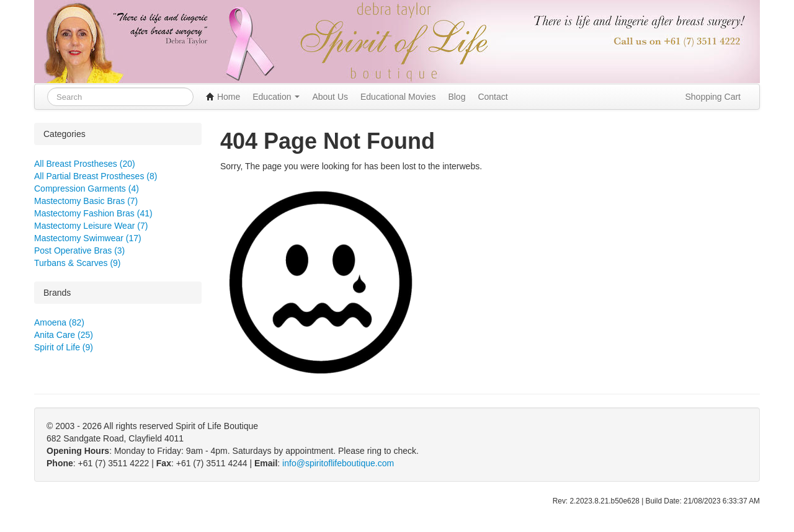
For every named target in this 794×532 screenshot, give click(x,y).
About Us (330, 97)
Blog (457, 97)
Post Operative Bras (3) (79, 250)
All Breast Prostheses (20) (85, 164)
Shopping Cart (713, 97)
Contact (493, 97)
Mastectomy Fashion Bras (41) (93, 213)
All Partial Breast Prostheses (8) (96, 176)
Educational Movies (398, 97)
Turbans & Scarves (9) (78, 263)
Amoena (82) (59, 322)
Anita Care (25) (64, 335)
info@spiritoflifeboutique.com (338, 463)
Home (223, 97)
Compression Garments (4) (87, 188)
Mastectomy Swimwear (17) (88, 238)
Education (276, 97)
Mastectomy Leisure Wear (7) (91, 226)
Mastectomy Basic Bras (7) (86, 201)
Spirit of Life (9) (64, 347)
